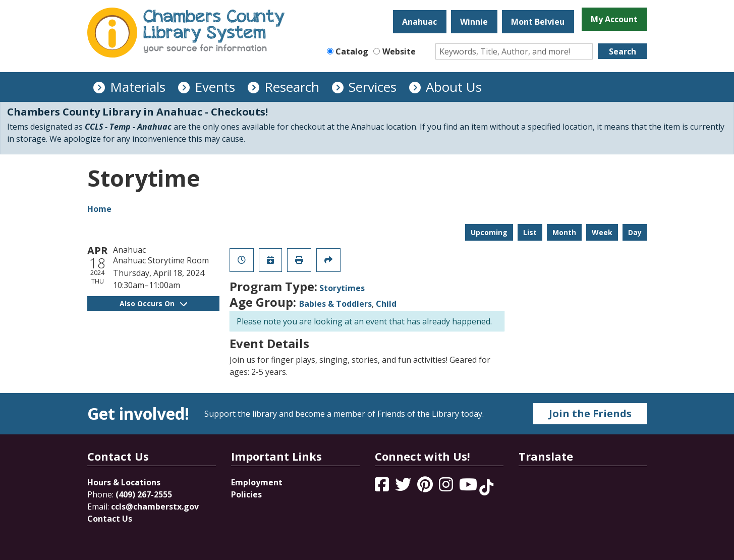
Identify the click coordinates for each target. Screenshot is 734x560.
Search (623, 51)
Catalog (352, 51)
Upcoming (489, 232)
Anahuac (419, 22)
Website (399, 51)
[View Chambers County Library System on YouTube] (469, 487)
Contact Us (110, 519)
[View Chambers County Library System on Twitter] (404, 487)
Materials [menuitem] (138, 87)
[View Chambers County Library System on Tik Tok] (486, 487)
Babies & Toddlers (335, 304)
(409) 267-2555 (144, 494)
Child (386, 304)
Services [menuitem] (373, 87)
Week (602, 232)
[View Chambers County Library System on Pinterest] (426, 487)
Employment (257, 482)
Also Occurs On (153, 303)
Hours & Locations (124, 482)
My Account (614, 19)
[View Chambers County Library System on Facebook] (383, 487)
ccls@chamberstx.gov (155, 507)
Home (99, 209)
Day (635, 232)
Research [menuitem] (292, 87)
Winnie (474, 22)
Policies (246, 494)
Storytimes (342, 288)
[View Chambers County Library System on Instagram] (447, 487)
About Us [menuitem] (454, 87)
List (530, 232)
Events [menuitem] (215, 87)
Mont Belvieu (538, 22)
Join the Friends (590, 413)
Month (564, 232)
